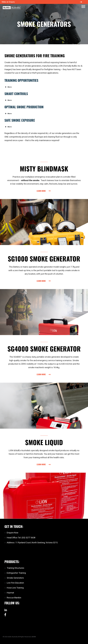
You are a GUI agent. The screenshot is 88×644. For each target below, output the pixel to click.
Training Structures (15, 568)
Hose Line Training (15, 588)
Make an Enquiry (8, 2)
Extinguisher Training (16, 573)
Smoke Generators (15, 578)
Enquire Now (13, 533)
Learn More (41, 191)
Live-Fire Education (15, 583)
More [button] (8, 87)
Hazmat (10, 593)
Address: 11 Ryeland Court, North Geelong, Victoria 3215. (32, 543)
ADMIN (34, 637)
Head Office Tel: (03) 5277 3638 (21, 538)
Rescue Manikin (14, 598)
